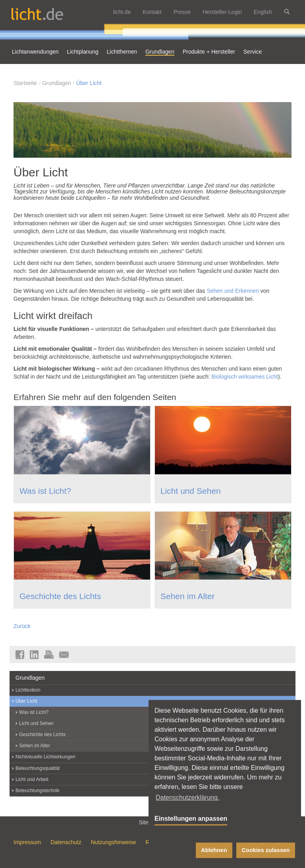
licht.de (122, 12)
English (263, 12)
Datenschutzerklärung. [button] (187, 797)
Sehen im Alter (188, 596)
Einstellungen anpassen (191, 819)
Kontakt (152, 12)
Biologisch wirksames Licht (245, 377)
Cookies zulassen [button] (266, 850)
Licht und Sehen (191, 491)
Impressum (27, 842)
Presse (182, 12)
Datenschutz (66, 842)
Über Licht (89, 83)
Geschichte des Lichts (60, 596)
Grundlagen (57, 83)
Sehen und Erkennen (233, 291)
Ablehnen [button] (214, 850)
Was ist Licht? (45, 491)
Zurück (22, 626)
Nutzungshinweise (114, 842)
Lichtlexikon (28, 690)
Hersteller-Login (222, 12)
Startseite (25, 83)
